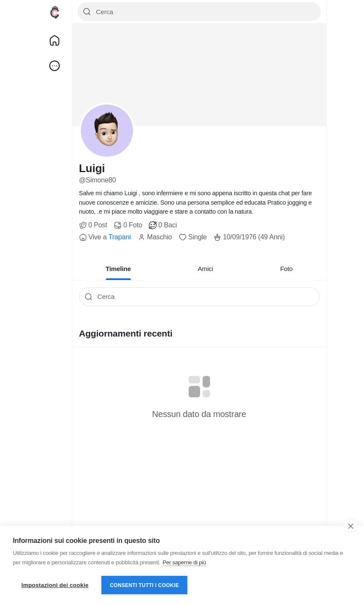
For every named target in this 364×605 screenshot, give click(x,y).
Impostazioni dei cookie (55, 585)
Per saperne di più (184, 562)
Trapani (119, 237)
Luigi (92, 168)
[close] (351, 526)
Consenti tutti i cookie (144, 585)
